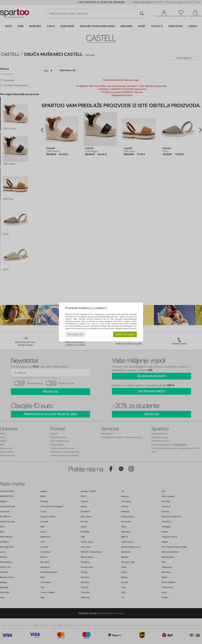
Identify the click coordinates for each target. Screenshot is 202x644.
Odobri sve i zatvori (125, 334)
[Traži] (142, 14)
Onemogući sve (75, 334)
